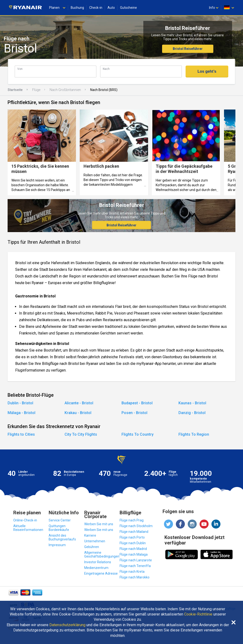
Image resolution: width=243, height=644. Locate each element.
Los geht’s (207, 71)
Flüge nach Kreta (132, 572)
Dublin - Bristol (20, 403)
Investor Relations (98, 562)
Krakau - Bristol (78, 413)
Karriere (90, 535)
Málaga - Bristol (21, 413)
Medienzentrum (96, 568)
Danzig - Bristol (192, 413)
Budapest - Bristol (137, 403)
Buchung (77, 8)
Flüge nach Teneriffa (135, 566)
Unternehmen (95, 541)
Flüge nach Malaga (134, 554)
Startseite (15, 90)
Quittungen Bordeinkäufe (59, 528)
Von (20, 69)
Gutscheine (129, 8)
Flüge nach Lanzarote (136, 560)
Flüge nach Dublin (133, 543)
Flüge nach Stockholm (136, 526)
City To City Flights (81, 434)
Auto (111, 8)
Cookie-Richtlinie (198, 614)
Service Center (60, 520)
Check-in (96, 8)
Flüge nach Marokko (135, 577)
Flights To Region (194, 434)
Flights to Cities (21, 434)
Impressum (57, 545)
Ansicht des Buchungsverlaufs (62, 537)
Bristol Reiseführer (188, 49)
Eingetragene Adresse (101, 573)
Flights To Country (138, 434)
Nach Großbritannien (65, 90)
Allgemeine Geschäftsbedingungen (102, 554)
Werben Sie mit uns (99, 524)
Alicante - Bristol (79, 403)
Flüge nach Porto (132, 537)
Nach (106, 69)
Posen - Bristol (134, 413)
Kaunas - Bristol (192, 403)
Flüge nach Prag (132, 520)
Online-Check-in (25, 520)
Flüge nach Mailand (134, 532)
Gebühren (92, 547)
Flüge (36, 90)
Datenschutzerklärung (67, 625)
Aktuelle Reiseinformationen (28, 528)
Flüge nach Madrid (133, 549)
